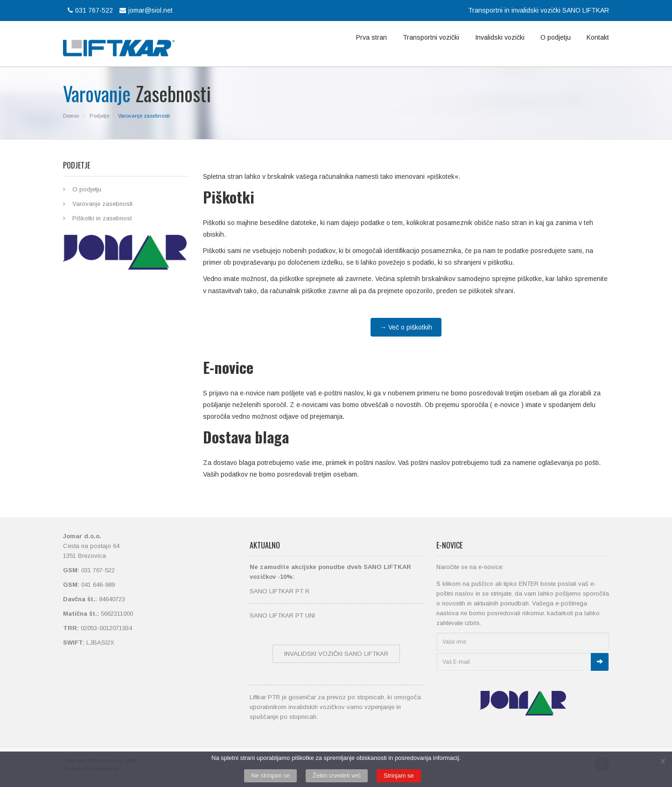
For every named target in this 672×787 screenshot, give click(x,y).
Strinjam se (399, 776)
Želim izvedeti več (337, 776)
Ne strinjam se (270, 776)
